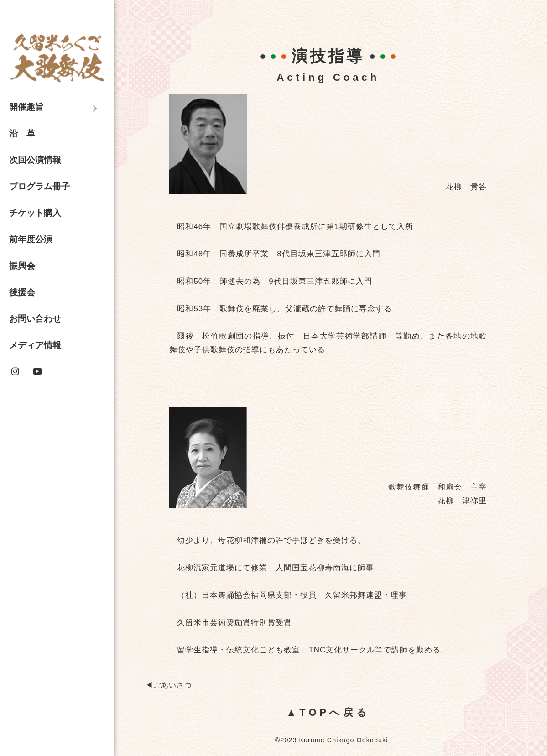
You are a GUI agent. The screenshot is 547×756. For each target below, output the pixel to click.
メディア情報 (35, 345)
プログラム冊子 (39, 186)
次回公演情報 (35, 160)
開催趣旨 (26, 107)
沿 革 (22, 133)
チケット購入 (35, 213)
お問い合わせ (35, 319)
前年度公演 (31, 239)
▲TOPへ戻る (328, 712)
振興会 (22, 266)
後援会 (22, 292)
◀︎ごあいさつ (169, 685)
